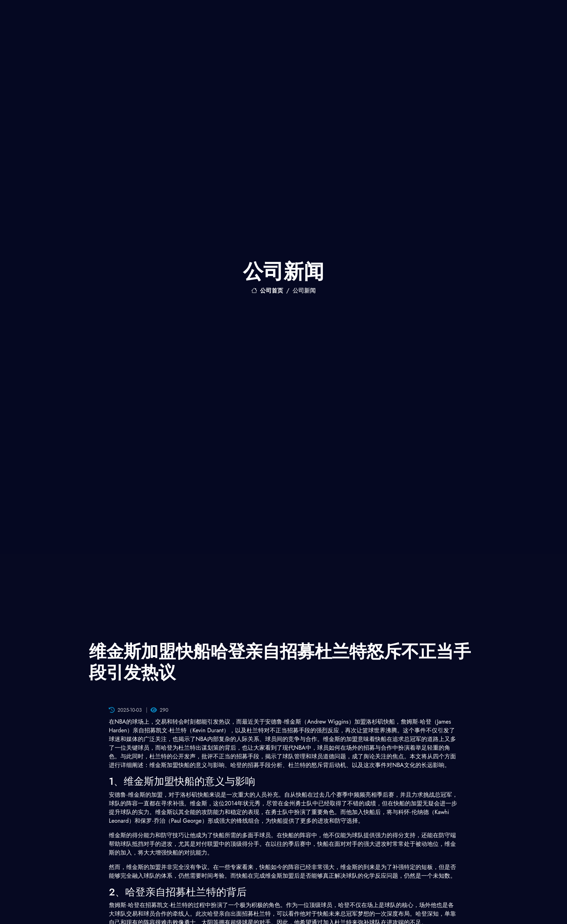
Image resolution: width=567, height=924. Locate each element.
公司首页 (267, 291)
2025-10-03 (125, 710)
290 (159, 710)
